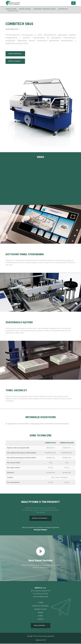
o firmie (40, 603)
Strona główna (11, 9)
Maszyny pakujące (25, 9)
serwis (41, 616)
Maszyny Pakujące (41, 530)
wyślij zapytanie (40, 626)
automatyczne (63, 9)
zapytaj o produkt (14, 61)
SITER (44, 640)
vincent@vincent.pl (42, 597)
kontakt (40, 619)
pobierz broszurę (14, 54)
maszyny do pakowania (41, 606)
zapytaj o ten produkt (40, 518)
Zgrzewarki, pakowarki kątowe (45, 9)
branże (40, 613)
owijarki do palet (40, 610)
